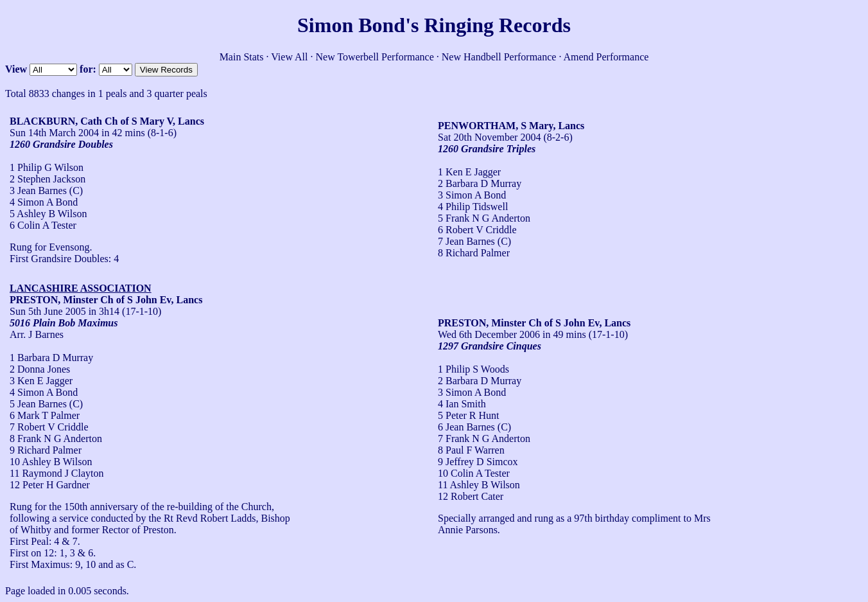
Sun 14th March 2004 (54, 133)
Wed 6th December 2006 (489, 334)
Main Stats (242, 57)
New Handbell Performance (499, 57)
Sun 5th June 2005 (48, 311)
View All (289, 57)
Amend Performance (606, 57)
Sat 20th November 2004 (489, 137)
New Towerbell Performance (375, 57)
